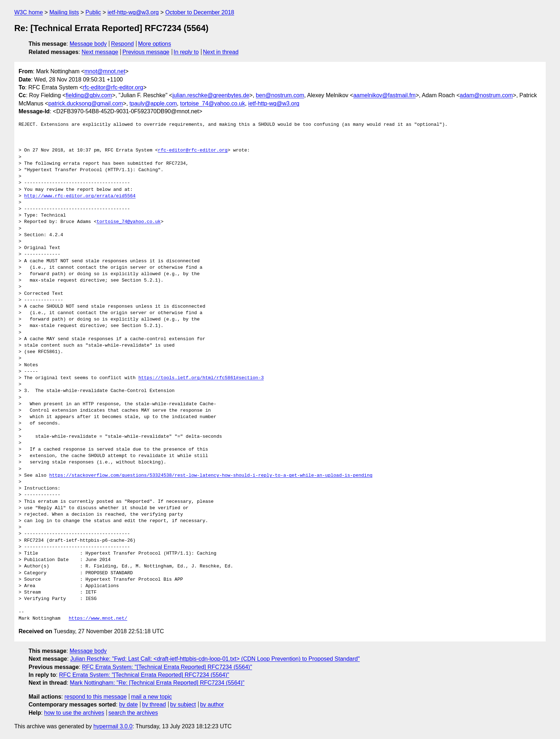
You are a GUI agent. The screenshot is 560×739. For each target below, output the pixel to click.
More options (155, 44)
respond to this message (95, 697)
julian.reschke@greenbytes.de (211, 95)
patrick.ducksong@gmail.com (86, 103)
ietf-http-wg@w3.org (133, 12)
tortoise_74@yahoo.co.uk (212, 103)
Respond (122, 44)
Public (93, 12)
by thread (154, 705)
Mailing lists (64, 12)
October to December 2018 (200, 12)
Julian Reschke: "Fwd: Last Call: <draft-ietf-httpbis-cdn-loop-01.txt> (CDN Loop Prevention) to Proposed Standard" (215, 659)
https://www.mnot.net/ (98, 619)
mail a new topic (152, 697)
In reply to (186, 52)
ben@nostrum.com (280, 95)
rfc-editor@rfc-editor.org (113, 87)
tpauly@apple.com (153, 103)
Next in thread (221, 52)
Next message (100, 52)
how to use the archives (74, 713)
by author (212, 705)
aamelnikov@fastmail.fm (384, 95)
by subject (183, 705)
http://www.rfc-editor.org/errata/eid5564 (80, 196)
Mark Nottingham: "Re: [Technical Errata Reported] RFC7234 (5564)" (157, 683)
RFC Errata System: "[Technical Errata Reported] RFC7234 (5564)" (167, 667)
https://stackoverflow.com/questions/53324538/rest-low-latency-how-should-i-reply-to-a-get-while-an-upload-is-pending (211, 476)
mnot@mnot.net (105, 71)
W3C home (29, 12)
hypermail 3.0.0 (113, 726)
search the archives (133, 713)
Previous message (146, 52)
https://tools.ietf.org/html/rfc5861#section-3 (201, 378)
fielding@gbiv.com (89, 95)
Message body (88, 44)
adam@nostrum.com (486, 95)
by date (128, 705)
